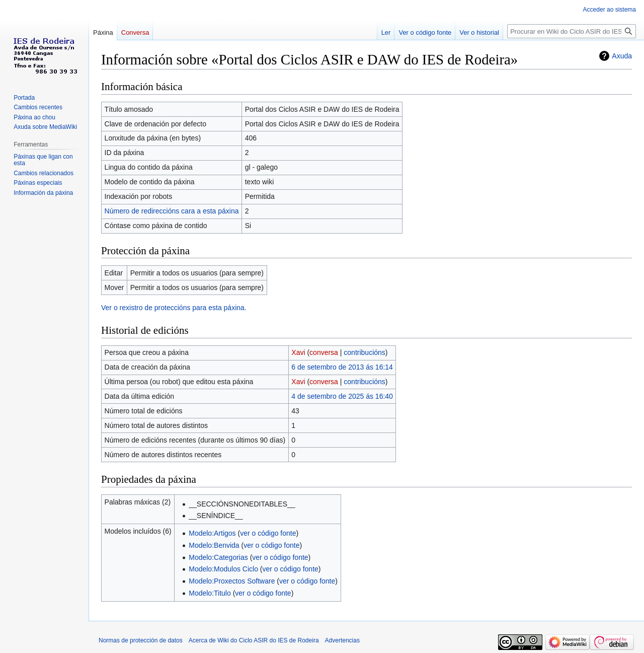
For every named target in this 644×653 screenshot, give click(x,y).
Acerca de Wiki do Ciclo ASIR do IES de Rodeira (254, 640)
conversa (324, 352)
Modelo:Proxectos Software (232, 581)
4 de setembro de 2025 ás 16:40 (342, 396)
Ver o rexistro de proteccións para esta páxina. (174, 308)
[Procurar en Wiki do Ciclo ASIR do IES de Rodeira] (572, 31)
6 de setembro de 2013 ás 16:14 (342, 367)
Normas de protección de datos (141, 640)
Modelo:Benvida (214, 545)
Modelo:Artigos (212, 533)
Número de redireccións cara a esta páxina (172, 211)
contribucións (365, 352)
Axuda (622, 56)
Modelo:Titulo (210, 593)
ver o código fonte (268, 533)
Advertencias (342, 640)
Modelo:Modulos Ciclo (223, 569)
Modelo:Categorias (218, 557)
